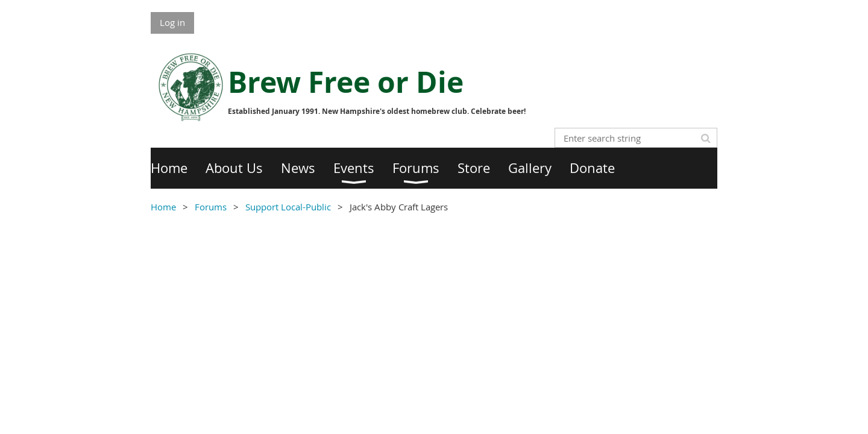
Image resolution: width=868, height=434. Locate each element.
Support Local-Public (288, 207)
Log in (172, 22)
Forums (211, 207)
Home (163, 207)
